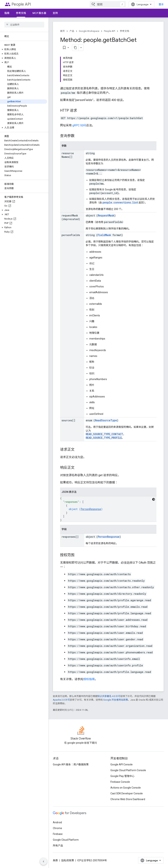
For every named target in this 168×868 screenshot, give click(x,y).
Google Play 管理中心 (122, 776)
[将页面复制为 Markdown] (75, 48)
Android (57, 822)
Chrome (57, 828)
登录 (161, 4)
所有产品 (58, 846)
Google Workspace (89, 31)
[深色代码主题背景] (154, 499)
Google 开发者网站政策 (116, 700)
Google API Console (122, 764)
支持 (55, 13)
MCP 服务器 (39, 13)
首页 (62, 31)
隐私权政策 (68, 860)
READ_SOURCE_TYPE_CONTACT (104, 434)
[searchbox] (24, 25)
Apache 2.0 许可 (61, 700)
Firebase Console (120, 782)
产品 (72, 31)
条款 (55, 860)
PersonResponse (91, 509)
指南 (7, 13)
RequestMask (106, 215)
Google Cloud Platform (66, 840)
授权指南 (89, 679)
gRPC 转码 (79, 125)
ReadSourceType (106, 420)
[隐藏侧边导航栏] (43, 861)
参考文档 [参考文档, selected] (21, 13)
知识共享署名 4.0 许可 (109, 696)
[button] (24, 49)
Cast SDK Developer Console (127, 793)
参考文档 (125, 31)
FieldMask (104, 235)
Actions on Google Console (126, 788)
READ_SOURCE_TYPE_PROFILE (104, 438)
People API (21, 4)
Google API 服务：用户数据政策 (71, 764)
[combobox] (108, 4)
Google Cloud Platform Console (128, 770)
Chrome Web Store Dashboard (128, 799)
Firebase (58, 834)
